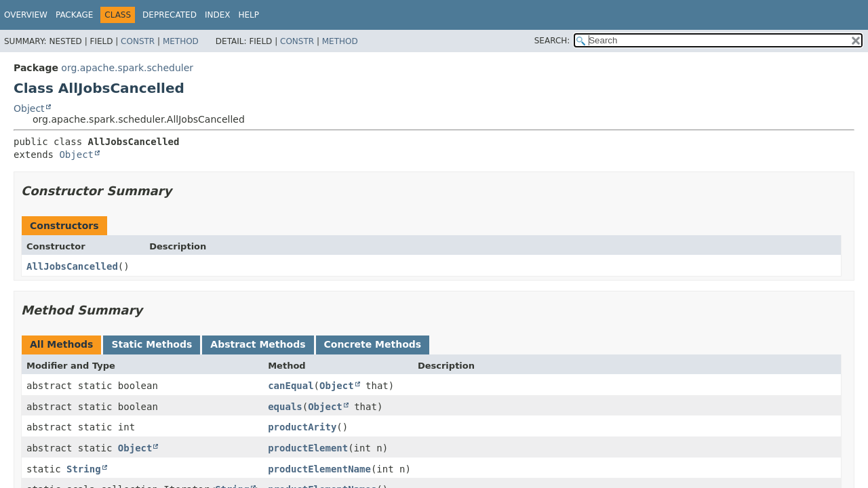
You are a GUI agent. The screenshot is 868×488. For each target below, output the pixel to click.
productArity (302, 427)
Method (181, 41)
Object (29, 108)
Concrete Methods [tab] (373, 344)
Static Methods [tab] (152, 344)
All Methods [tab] (61, 344)
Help (249, 15)
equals (285, 407)
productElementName (319, 469)
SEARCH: (552, 41)
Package (74, 15)
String (84, 469)
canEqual (291, 386)
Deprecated (170, 15)
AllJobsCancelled (72, 266)
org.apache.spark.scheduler (127, 68)
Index (218, 15)
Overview (26, 15)
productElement (308, 448)
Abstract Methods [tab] (258, 344)
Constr (138, 41)
